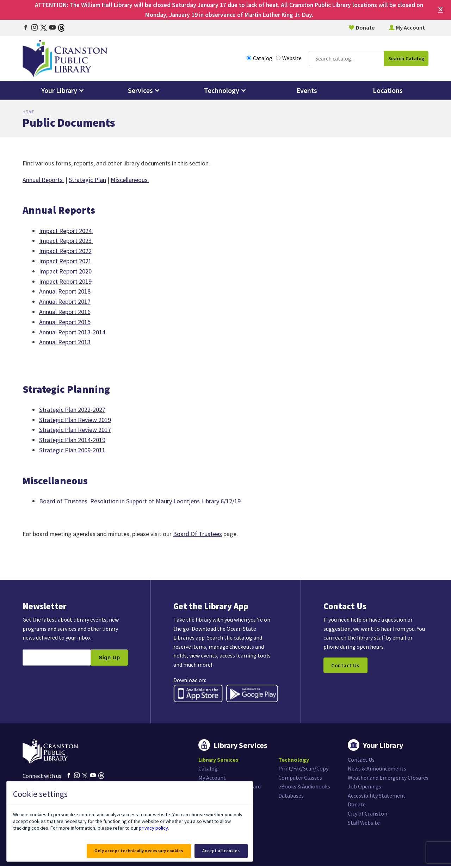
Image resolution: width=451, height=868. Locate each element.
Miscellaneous (130, 180)
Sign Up (109, 659)
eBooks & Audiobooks (304, 788)
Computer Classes (300, 779)
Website (289, 60)
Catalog (260, 60)
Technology (222, 92)
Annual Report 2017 (65, 302)
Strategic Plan (87, 180)
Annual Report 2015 (65, 322)
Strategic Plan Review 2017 (75, 430)
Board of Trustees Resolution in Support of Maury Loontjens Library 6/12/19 (140, 501)
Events (307, 92)
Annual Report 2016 (65, 312)
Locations (388, 92)
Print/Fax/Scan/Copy (303, 770)
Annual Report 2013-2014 (72, 332)
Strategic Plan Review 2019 (75, 420)
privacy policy (153, 828)
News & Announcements (377, 770)
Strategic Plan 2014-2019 (72, 440)
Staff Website (364, 824)
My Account (410, 28)
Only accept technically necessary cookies (137, 851)
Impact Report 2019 (65, 281)
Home (28, 112)
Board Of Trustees (198, 534)
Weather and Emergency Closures (388, 779)
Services (140, 92)
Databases (291, 797)
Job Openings (364, 788)
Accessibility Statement (377, 797)
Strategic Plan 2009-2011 (72, 450)
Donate (365, 28)
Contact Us (346, 667)
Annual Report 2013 (65, 342)
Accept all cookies (221, 851)
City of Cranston (367, 815)
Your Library (59, 92)
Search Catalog (406, 60)
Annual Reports (43, 180)
